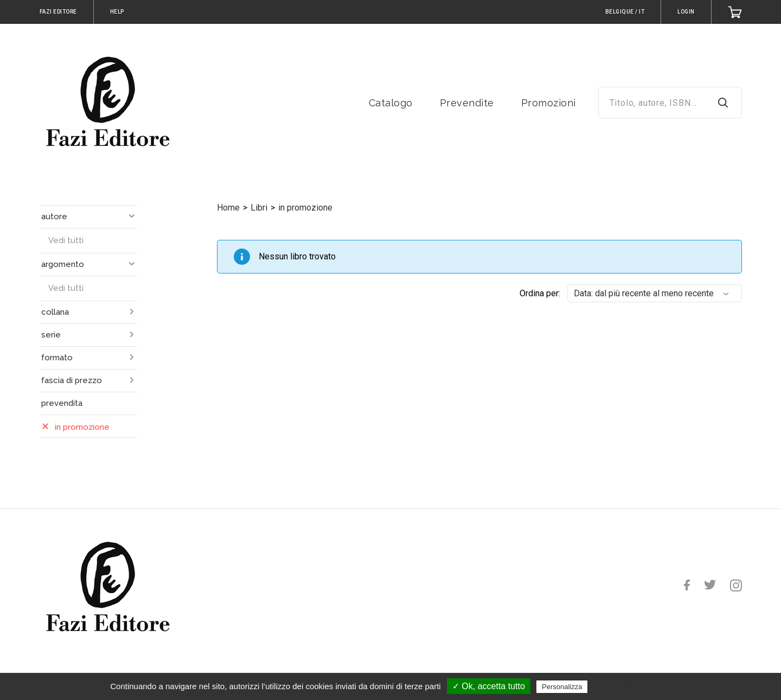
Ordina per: (540, 293)
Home (228, 208)
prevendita (62, 403)
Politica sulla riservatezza (636, 686)
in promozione (305, 208)
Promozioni (549, 103)
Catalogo (391, 103)
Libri (259, 208)
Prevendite (467, 103)
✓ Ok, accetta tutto (489, 686)
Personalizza (562, 687)
